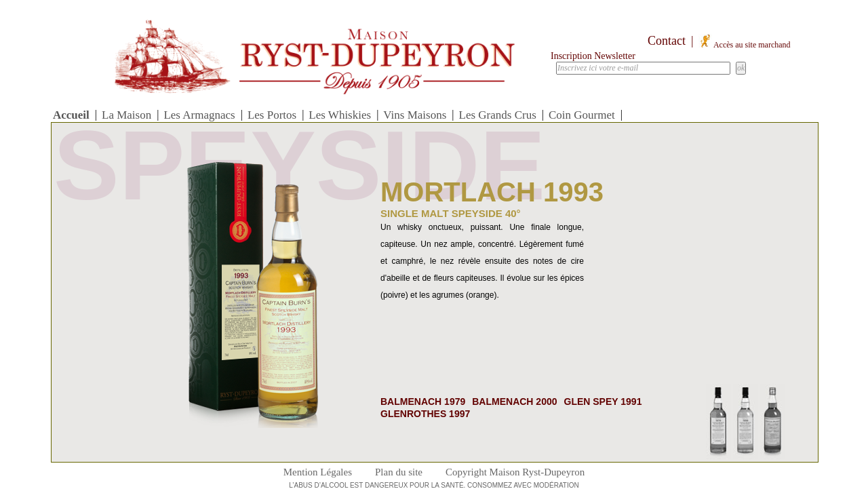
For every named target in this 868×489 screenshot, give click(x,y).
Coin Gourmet (582, 115)
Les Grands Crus (498, 115)
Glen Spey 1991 (603, 402)
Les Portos (272, 115)
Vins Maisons (415, 115)
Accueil (71, 115)
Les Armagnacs (199, 115)
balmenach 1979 (423, 402)
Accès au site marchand (745, 45)
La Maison (126, 115)
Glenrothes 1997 (425, 414)
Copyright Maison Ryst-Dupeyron (515, 472)
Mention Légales (318, 472)
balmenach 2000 (514, 402)
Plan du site (399, 472)
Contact (667, 41)
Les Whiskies (340, 115)
